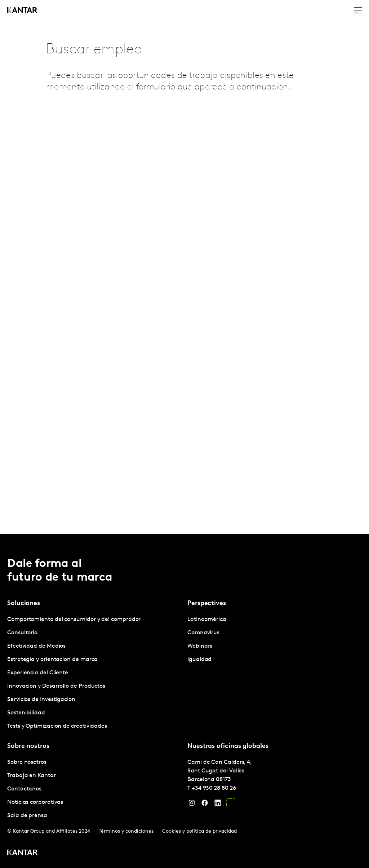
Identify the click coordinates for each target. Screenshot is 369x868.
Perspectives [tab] (207, 603)
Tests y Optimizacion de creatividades (57, 726)
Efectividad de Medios (36, 646)
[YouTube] (231, 805)
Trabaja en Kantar (32, 776)
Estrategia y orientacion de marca (52, 660)
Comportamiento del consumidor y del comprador (74, 620)
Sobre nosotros (27, 762)
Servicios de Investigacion (41, 700)
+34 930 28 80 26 (214, 788)
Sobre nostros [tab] (28, 746)
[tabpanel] (94, 673)
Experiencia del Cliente (38, 673)
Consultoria (23, 633)
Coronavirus (203, 633)
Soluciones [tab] (24, 603)
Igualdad (199, 660)
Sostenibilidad (26, 713)
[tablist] (184, 701)
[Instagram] (192, 805)
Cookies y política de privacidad (199, 831)
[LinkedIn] (218, 805)
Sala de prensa (27, 816)
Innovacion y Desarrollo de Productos (56, 686)
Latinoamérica (207, 620)
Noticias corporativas (35, 802)
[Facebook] (205, 805)
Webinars (200, 646)
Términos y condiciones (126, 831)
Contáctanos (24, 789)
